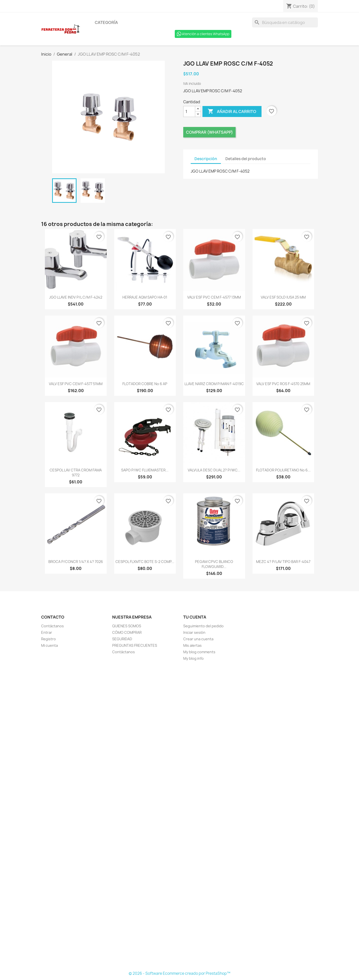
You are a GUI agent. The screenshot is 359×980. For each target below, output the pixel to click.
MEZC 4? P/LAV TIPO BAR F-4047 (283, 562)
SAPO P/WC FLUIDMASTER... (145, 470)
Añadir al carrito (232, 111)
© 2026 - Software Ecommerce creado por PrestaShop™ (179, 973)
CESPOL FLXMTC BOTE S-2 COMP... (145, 562)
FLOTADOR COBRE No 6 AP (145, 384)
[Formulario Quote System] (179, 816)
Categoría (106, 22)
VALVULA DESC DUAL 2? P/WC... (214, 470)
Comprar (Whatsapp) (209, 132)
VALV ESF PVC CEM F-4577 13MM (214, 297)
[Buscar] (285, 22)
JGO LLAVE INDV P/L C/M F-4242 (76, 297)
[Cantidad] (189, 111)
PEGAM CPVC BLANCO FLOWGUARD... (214, 564)
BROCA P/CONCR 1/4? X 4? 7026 (76, 562)
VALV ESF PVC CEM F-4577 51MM (76, 384)
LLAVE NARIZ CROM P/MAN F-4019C (214, 384)
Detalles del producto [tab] (246, 159)
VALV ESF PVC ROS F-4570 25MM (283, 384)
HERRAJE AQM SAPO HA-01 (145, 297)
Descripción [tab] (206, 159)
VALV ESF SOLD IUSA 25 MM (283, 297)
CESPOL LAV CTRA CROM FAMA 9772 (76, 473)
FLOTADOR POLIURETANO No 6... (283, 470)
